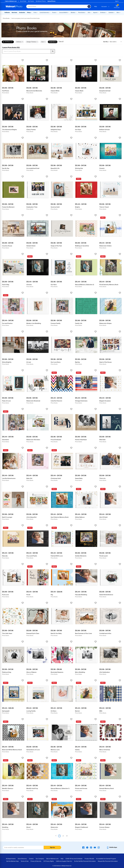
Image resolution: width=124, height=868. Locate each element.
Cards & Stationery (44, 12)
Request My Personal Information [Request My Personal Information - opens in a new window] (108, 861)
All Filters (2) (8, 42)
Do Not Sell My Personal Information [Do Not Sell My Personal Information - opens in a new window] (85, 861)
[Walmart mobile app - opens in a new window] (112, 847)
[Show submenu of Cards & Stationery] (50, 12)
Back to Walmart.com (10, 1)
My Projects (31, 1)
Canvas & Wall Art (63, 12)
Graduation (22, 12)
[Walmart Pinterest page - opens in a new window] (91, 847)
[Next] (67, 836)
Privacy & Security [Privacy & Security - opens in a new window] (36, 861)
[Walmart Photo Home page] (14, 6)
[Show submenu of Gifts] (91, 12)
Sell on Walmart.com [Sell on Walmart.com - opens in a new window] (52, 859)
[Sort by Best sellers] (116, 42)
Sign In (117, 1)
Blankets (73, 12)
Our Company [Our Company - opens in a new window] (40, 859)
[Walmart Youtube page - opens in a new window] (95, 847)
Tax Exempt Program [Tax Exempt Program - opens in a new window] (110, 859)
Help (96, 6)
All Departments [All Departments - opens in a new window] (11, 859)
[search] (53, 51)
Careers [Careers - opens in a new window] (31, 859)
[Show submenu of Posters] (57, 12)
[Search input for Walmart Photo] (57, 6)
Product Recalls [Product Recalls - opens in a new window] (89, 859)
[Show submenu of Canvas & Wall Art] (69, 12)
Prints (35, 12)
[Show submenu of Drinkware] (106, 12)
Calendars (111, 12)
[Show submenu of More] (120, 12)
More (118, 12)
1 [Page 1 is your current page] (59, 836)
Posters (54, 12)
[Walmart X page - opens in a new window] (87, 847)
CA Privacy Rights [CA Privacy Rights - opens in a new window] (49, 861)
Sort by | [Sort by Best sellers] (106, 42)
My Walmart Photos (41, 1)
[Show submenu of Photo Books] (86, 12)
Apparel (95, 12)
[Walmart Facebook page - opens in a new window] (83, 847)
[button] (13, 60)
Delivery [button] (20, 42)
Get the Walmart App (12, 861)
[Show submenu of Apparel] (98, 12)
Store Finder (23, 1)
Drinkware (103, 12)
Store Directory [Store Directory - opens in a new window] (22, 859)
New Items (14, 12)
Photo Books (81, 12)
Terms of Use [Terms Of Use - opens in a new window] (25, 861)
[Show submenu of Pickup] (31, 12)
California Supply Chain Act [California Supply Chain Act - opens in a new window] (64, 861)
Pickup (29, 12)
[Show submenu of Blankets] (76, 12)
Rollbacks (7, 12)
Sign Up (52, 847)
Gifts (89, 12)
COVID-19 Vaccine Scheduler (74, 859)
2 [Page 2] (63, 836)
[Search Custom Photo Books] (26, 51)
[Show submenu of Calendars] (114, 12)
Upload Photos (51, 1)
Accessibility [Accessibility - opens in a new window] (100, 859)
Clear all (61, 41)
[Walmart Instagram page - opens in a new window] (99, 847)
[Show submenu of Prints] (37, 12)
